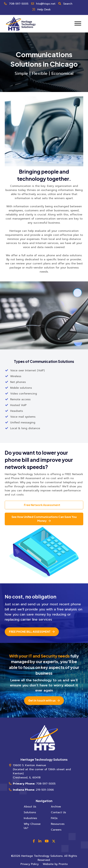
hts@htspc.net (46, 4)
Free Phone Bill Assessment (30, 632)
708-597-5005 (19, 4)
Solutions (30, 812)
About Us (30, 807)
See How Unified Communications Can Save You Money (44, 519)
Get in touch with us (42, 700)
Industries (30, 818)
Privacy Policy (30, 864)
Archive (56, 807)
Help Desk (44, 10)
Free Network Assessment (42, 505)
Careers (56, 830)
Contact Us (58, 812)
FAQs (54, 818)
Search (68, 4)
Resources (58, 824)
